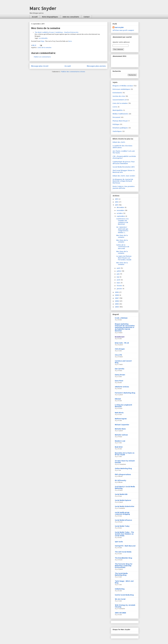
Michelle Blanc (120, 429)
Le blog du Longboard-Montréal (124, 406)
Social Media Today (122, 526)
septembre (121, 216)
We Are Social (120, 599)
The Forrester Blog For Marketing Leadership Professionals (124, 566)
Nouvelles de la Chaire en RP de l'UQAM (125, 454)
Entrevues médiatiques (121, 89)
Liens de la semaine (44, 47)
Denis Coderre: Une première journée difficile (124, 187)
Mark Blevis (119, 413)
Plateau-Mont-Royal (120, 121)
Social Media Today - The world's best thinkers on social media (124, 534)
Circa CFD (118, 355)
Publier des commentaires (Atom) (73, 72)
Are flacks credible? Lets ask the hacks (124, 152)
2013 (117, 199)
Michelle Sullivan (121, 435)
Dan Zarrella (120, 369)
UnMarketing (120, 589)
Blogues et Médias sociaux (123, 86)
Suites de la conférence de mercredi (123, 247)
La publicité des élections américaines (122, 147)
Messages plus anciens (96, 66)
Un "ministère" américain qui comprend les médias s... (122, 230)
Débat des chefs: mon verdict (124, 176)
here (70, 41)
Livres (115, 107)
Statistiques (117, 131)
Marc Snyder (43, 8)
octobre (120, 213)
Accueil (35, 17)
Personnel (116, 117)
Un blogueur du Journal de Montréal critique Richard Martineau (123, 181)
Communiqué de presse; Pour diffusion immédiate (124, 163)
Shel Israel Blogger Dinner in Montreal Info (124, 171)
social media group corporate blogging (122, 513)
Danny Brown (120, 375)
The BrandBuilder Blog (123, 558)
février (120, 286)
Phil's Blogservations (123, 474)
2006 (117, 301)
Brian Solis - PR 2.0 (122, 343)
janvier (120, 289)
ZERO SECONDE (120, 613)
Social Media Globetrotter (125, 506)
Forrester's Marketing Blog (125, 393)
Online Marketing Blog (123, 468)
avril (119, 280)
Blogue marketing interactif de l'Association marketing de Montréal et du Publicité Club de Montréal (125, 327)
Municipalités (118, 110)
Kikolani (118, 399)
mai (118, 277)
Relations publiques (120, 128)
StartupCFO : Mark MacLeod (125, 546)
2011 (117, 205)
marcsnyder (119, 27)
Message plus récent (40, 66)
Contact (87, 17)
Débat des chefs (119, 142)
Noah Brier (119, 447)
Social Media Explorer (123, 500)
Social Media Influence (123, 520)
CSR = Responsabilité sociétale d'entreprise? (124, 157)
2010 (117, 292)
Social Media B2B (121, 494)
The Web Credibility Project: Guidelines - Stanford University (57, 32)
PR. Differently (120, 480)
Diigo (42, 41)
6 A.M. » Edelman (121, 318)
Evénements (117, 93)
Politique (116, 124)
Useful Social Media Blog (124, 595)
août (119, 268)
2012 (117, 202)
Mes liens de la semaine (122, 236)
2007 (117, 298)
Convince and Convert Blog (123, 362)
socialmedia (43, 38)
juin (118, 274)
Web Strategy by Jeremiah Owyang (125, 606)
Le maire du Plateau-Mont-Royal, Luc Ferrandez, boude (124, 258)
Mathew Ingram (121, 419)
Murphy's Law (120, 441)
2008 (117, 295)
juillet (119, 271)
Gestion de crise (119, 96)
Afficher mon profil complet (123, 30)
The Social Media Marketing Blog (121, 574)
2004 (117, 307)
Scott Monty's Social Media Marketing (125, 487)
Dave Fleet (119, 381)
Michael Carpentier (122, 425)
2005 (117, 304)
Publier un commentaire (42, 57)
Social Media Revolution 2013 (124, 167)
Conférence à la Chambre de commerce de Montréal (122, 221)
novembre (121, 210)
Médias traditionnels (120, 114)
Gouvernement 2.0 (120, 100)
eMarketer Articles (122, 387)
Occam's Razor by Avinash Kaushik (125, 462)
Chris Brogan (120, 349)
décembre (121, 207)
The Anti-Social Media (123, 552)
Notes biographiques (50, 17)
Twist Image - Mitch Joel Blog (124, 582)
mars (119, 283)
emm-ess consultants (71, 17)
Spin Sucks (119, 542)
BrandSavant (120, 337)
